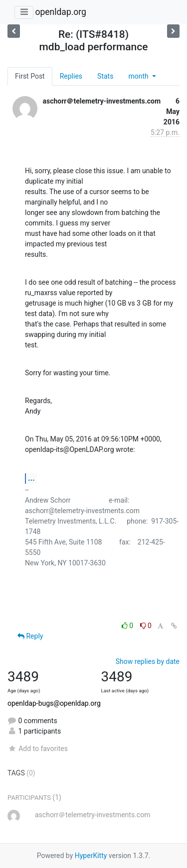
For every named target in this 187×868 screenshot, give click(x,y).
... (31, 478)
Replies (71, 76)
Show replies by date (148, 661)
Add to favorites (38, 749)
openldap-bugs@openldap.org (54, 703)
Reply (30, 636)
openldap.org (60, 12)
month (139, 76)
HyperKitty (91, 856)
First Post (30, 76)
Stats (105, 76)
